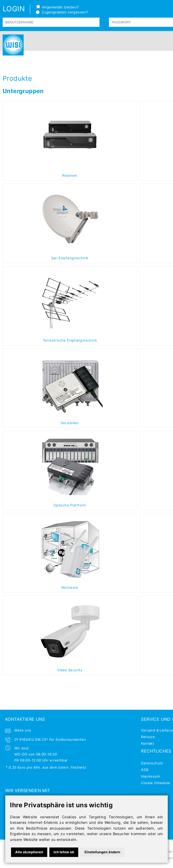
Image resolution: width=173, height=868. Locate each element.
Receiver (70, 175)
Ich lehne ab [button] (64, 852)
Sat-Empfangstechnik (70, 258)
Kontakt (148, 743)
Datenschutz (152, 763)
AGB (145, 770)
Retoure (148, 737)
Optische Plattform (70, 505)
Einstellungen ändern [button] (102, 852)
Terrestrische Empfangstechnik (70, 340)
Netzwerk (70, 587)
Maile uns (23, 730)
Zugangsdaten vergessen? (62, 12)
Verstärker (70, 423)
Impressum (150, 776)
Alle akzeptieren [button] (29, 852)
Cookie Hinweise (156, 783)
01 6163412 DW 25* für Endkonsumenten (50, 739)
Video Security (70, 670)
